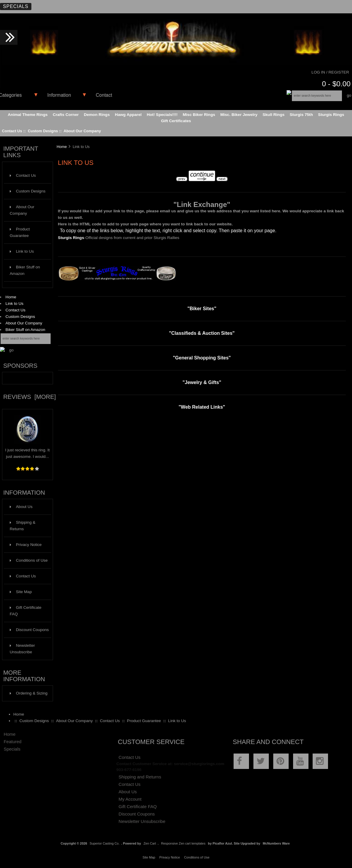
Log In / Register (330, 72)
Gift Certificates (176, 121)
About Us (21, 507)
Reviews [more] (30, 397)
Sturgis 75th (301, 115)
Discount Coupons (29, 630)
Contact (104, 95)
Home (11, 297)
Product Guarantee (20, 232)
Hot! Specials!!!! (162, 115)
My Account (130, 799)
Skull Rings (274, 115)
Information (59, 95)
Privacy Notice (26, 545)
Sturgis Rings (331, 115)
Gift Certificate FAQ (26, 611)
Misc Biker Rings (199, 115)
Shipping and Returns (140, 777)
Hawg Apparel (128, 115)
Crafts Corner (66, 115)
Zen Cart (150, 843)
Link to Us (22, 251)
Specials (16, 6)
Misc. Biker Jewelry (239, 115)
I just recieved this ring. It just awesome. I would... (27, 451)
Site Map (21, 592)
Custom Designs (43, 131)
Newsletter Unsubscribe (22, 649)
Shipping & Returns (23, 526)
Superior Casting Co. (105, 843)
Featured (12, 742)
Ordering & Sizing (29, 693)
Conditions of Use (29, 560)
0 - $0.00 (336, 84)
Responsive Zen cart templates (183, 843)
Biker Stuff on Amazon (25, 270)
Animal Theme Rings (28, 115)
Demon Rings (97, 115)
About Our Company (82, 131)
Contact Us (12, 131)
